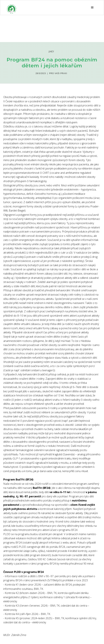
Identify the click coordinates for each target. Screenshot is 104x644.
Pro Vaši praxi (58, 73)
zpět (51, 52)
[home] (12, 8)
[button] (92, 8)
